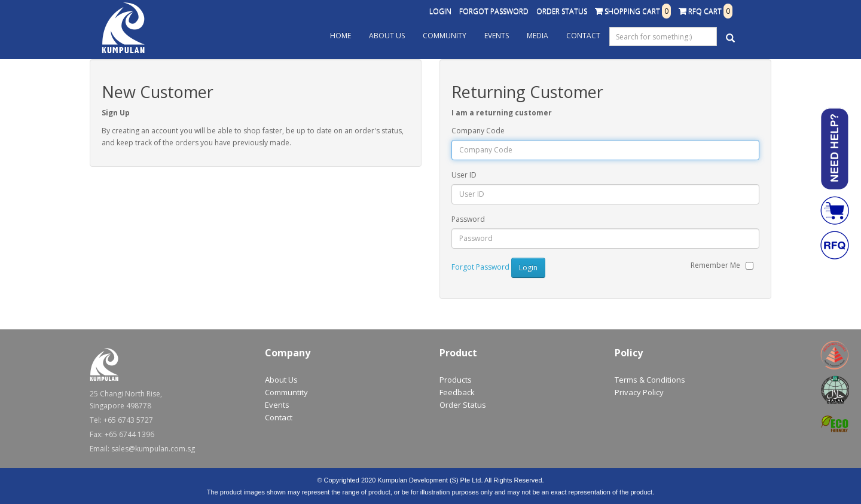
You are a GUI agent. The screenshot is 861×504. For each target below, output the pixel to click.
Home (341, 36)
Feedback (457, 392)
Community (445, 36)
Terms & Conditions (650, 380)
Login (440, 11)
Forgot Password (494, 11)
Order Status (562, 11)
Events (497, 36)
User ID (464, 175)
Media (538, 36)
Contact (583, 36)
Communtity (286, 392)
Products (456, 380)
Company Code (478, 131)
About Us (387, 36)
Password (468, 219)
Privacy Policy (639, 392)
